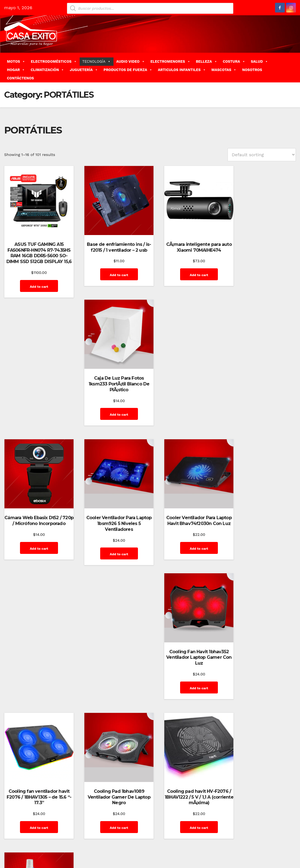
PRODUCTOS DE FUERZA (128, 70)
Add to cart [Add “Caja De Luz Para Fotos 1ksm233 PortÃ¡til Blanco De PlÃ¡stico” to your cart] (263, 276)
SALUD (259, 61)
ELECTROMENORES (170, 61)
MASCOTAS (224, 70)
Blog (182, 830)
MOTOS (16, 61)
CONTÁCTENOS (20, 78)
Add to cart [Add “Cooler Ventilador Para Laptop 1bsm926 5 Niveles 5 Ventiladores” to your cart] (112, 421)
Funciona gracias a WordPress (31, 830)
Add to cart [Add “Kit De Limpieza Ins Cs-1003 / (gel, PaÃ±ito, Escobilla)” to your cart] (263, 550)
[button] (294, 68)
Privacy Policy (248, 842)
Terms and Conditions (272, 855)
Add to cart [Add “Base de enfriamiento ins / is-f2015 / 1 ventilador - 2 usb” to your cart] (112, 270)
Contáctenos (229, 830)
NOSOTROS (252, 70)
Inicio (206, 842)
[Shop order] (262, 155)
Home (169, 830)
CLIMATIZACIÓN (47, 70)
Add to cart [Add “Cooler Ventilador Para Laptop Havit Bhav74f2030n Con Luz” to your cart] (187, 421)
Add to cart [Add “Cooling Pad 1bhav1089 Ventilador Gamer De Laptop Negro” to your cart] (112, 556)
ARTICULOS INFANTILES (182, 70)
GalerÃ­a (285, 830)
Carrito (208, 830)
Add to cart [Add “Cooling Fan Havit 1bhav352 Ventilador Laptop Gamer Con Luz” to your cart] (263, 421)
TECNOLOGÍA (97, 61)
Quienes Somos (278, 842)
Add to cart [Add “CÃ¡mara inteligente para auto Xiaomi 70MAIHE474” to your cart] (187, 270)
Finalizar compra (259, 830)
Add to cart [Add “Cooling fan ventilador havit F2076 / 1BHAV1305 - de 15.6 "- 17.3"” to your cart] (36, 556)
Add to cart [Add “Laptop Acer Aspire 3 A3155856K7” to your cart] (187, 684)
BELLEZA (207, 61)
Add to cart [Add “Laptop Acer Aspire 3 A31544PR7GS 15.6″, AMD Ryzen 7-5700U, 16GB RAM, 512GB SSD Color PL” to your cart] (112, 696)
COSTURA (234, 61)
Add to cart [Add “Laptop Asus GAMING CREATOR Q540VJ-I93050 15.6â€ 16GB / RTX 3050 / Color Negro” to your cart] (263, 696)
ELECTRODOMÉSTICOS (54, 61)
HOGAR (16, 70)
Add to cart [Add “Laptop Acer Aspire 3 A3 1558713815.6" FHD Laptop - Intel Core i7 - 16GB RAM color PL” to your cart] (36, 696)
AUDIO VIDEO (131, 61)
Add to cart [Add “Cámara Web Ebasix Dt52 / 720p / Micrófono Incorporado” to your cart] (36, 421)
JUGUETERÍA (84, 70)
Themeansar (103, 830)
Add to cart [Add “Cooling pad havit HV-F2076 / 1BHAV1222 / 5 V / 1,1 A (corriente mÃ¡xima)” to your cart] (187, 556)
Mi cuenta (224, 842)
